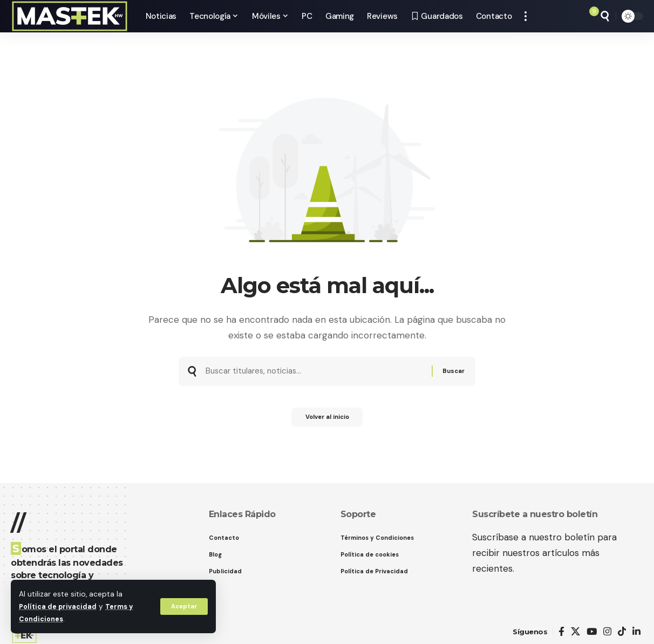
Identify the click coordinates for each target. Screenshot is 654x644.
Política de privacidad (60, 606)
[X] (575, 632)
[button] (183, 606)
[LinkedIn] (636, 632)
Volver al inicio (327, 421)
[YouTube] (592, 632)
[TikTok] (622, 632)
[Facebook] (561, 632)
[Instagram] (607, 632)
